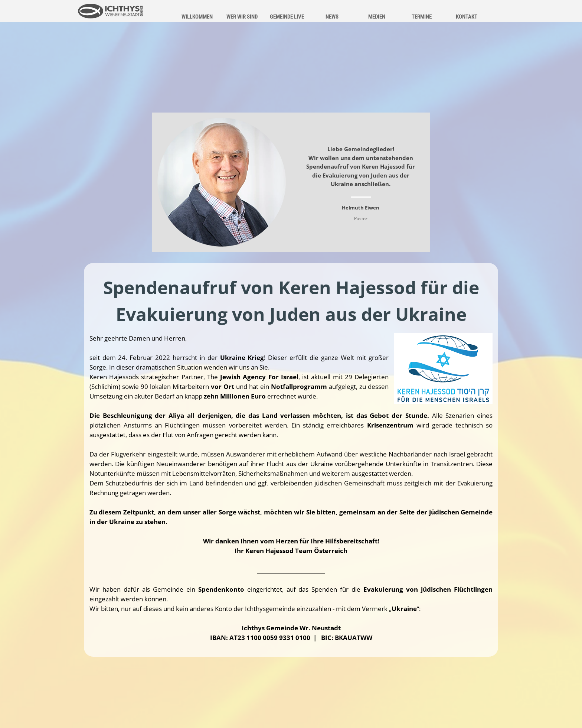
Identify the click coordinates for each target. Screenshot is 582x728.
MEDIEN (377, 17)
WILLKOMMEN (197, 17)
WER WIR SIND (242, 17)
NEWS (332, 17)
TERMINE (422, 17)
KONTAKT (467, 17)
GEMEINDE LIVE (287, 17)
